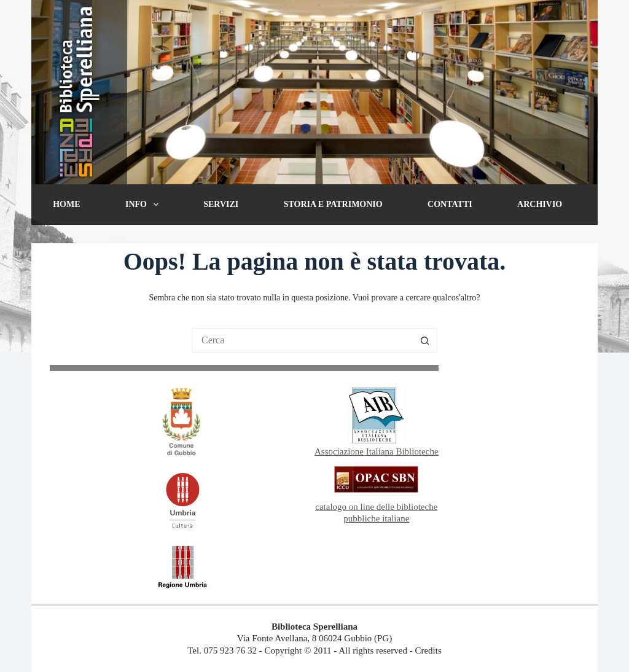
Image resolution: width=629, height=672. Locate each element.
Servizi (221, 204)
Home (66, 204)
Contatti (450, 204)
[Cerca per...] (302, 340)
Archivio (540, 204)
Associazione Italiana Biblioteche (377, 451)
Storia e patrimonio (333, 204)
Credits (428, 651)
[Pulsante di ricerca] (425, 340)
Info (144, 205)
